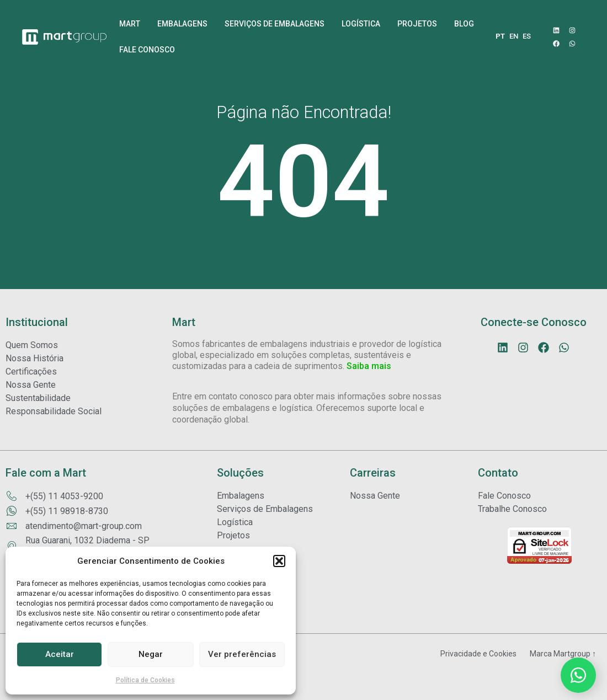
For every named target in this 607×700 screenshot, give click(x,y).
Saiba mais (369, 391)
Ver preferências (242, 654)
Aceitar (60, 654)
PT (500, 36)
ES (527, 36)
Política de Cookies (145, 680)
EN (514, 36)
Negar (151, 654)
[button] (279, 561)
